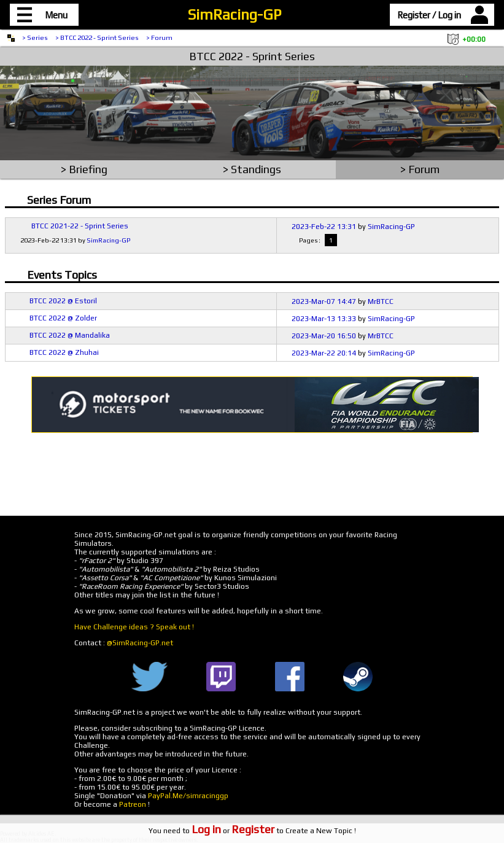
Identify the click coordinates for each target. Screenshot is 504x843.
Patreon (133, 804)
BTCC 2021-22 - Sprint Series (80, 226)
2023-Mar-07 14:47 (324, 301)
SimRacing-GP (235, 14)
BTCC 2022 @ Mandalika (70, 335)
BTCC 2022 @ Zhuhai (64, 352)
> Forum (159, 37)
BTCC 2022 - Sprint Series (252, 56)
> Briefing (84, 169)
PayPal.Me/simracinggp (188, 796)
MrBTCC (381, 301)
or (233, 831)
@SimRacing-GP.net (140, 643)
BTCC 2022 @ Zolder (63, 318)
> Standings (252, 169)
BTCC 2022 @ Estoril (63, 301)
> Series (35, 37)
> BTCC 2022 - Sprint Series (97, 37)
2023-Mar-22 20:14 (324, 353)
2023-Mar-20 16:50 (324, 336)
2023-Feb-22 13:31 (324, 227)
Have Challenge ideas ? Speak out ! (134, 627)
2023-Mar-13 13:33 (324, 319)
